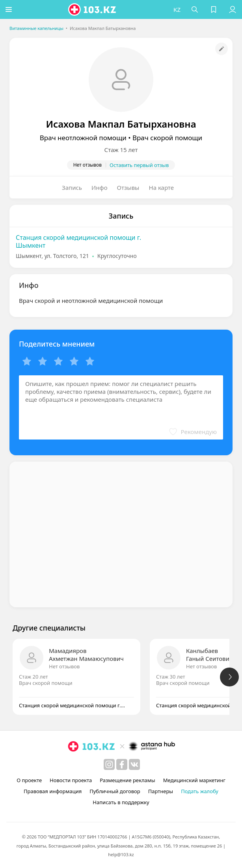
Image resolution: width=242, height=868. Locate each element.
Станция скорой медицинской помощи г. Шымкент (78, 241)
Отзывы (128, 187)
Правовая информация (53, 791)
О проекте (29, 780)
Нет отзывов (64, 666)
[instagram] (109, 764)
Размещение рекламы (127, 780)
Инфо (100, 187)
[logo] (94, 9)
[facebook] (122, 764)
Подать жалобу (200, 791)
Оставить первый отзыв (139, 165)
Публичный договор (115, 791)
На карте (161, 187)
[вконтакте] (134, 764)
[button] (10, 9)
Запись (72, 187)
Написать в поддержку (121, 802)
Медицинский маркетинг (194, 780)
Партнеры (161, 791)
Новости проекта (71, 780)
